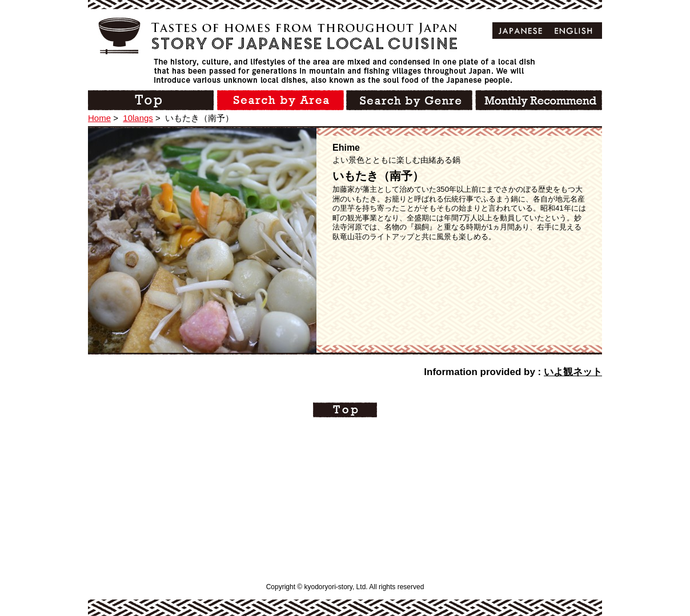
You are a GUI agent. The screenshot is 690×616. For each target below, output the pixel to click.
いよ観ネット (573, 372)
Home (99, 118)
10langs (138, 118)
